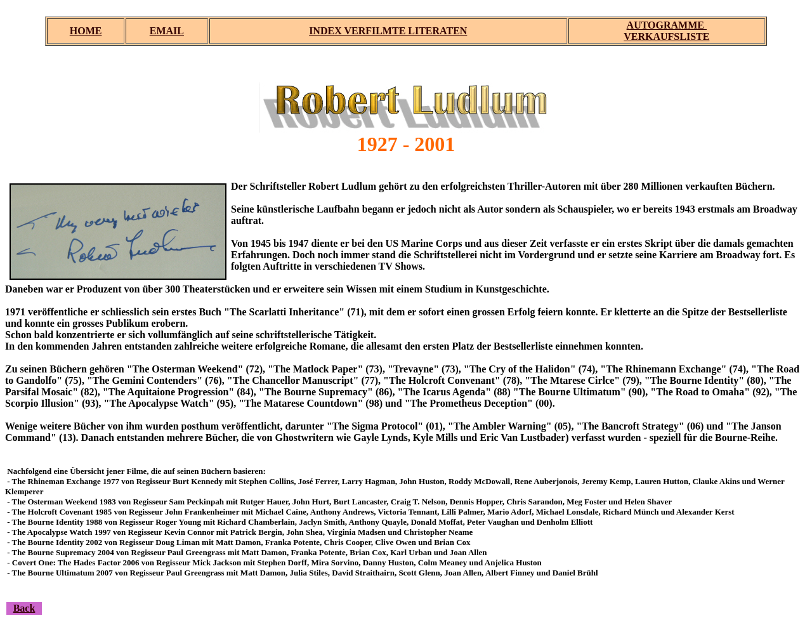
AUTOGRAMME (667, 25)
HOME (86, 31)
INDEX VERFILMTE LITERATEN (388, 31)
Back (24, 608)
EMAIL (167, 31)
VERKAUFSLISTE (666, 36)
